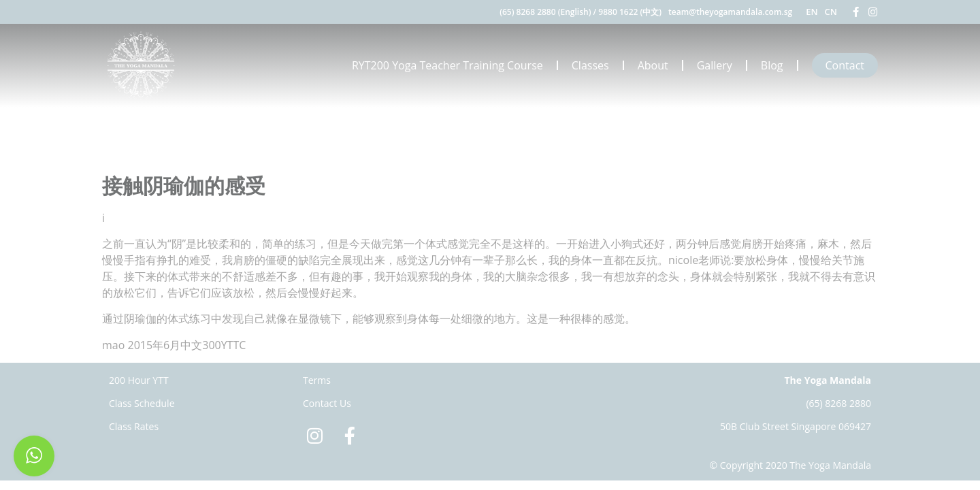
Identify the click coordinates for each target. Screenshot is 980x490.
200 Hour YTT (139, 380)
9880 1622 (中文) (630, 12)
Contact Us (327, 403)
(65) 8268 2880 (838, 403)
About (653, 65)
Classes (590, 65)
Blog (772, 65)
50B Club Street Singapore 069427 (796, 426)
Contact (845, 65)
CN (831, 12)
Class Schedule (142, 403)
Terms (317, 380)
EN (812, 12)
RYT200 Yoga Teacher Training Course (447, 65)
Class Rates (134, 426)
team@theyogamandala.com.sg (730, 12)
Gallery (715, 65)
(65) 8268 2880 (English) (545, 12)
